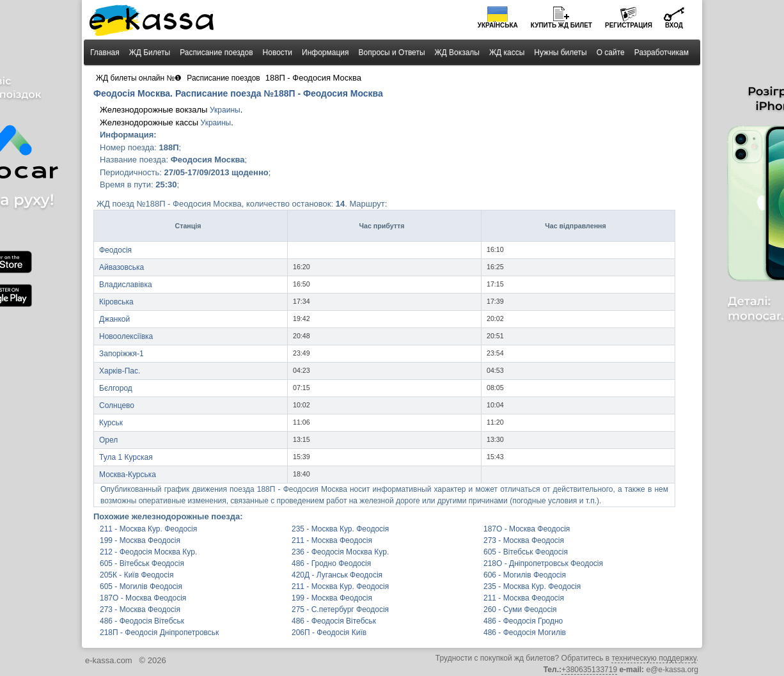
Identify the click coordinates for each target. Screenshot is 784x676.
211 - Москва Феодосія (332, 540)
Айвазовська (122, 267)
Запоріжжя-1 (122, 354)
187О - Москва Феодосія (527, 529)
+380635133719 (589, 670)
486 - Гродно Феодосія (331, 563)
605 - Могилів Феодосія (141, 586)
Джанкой (114, 319)
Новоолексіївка (126, 336)
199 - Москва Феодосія (140, 540)
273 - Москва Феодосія (524, 540)
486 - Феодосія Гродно (523, 621)
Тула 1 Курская (126, 457)
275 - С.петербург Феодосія (340, 609)
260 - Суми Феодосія (520, 609)
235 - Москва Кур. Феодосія (340, 529)
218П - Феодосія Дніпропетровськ (159, 633)
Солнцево (117, 405)
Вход (674, 25)
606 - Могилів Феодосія (525, 575)
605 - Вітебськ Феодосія (526, 552)
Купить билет (561, 25)
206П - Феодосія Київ (329, 633)
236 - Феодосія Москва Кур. (340, 552)
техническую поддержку (654, 658)
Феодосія (115, 250)
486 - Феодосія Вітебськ (142, 621)
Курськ (111, 423)
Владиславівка (126, 285)
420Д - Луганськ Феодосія (337, 575)
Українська (498, 25)
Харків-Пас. (120, 371)
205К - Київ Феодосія (137, 575)
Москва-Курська (128, 475)
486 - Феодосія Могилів (525, 633)
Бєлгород (116, 388)
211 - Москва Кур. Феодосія (148, 529)
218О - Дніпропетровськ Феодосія (543, 563)
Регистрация (629, 25)
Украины (225, 110)
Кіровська (116, 302)
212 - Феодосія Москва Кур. (148, 552)
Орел (108, 440)
